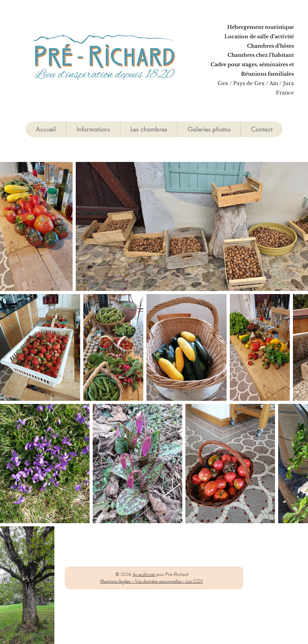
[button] (149, 129)
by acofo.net (144, 574)
